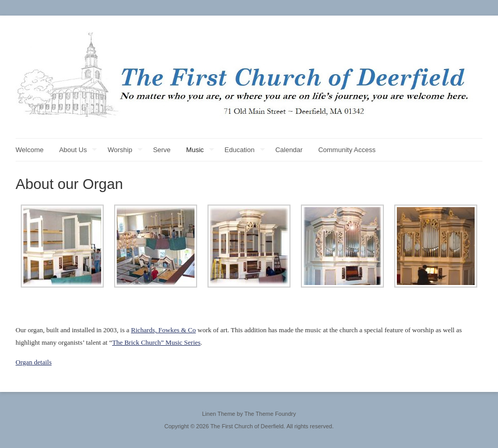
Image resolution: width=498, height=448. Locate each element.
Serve (162, 150)
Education (245, 150)
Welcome (30, 150)
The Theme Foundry (270, 414)
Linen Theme (218, 414)
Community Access (347, 150)
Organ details (33, 362)
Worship (125, 150)
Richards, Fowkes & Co (164, 330)
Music (200, 150)
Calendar (289, 150)
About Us (78, 150)
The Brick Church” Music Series (156, 342)
